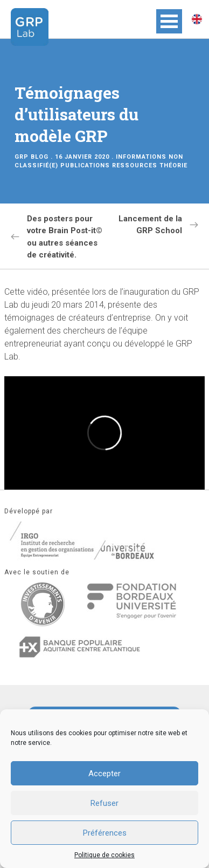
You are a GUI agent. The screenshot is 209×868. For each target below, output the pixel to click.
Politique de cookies (104, 855)
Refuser (104, 803)
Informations (141, 157)
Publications (85, 165)
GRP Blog (32, 157)
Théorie (173, 165)
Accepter (104, 774)
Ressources (135, 165)
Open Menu (169, 21)
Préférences (105, 833)
